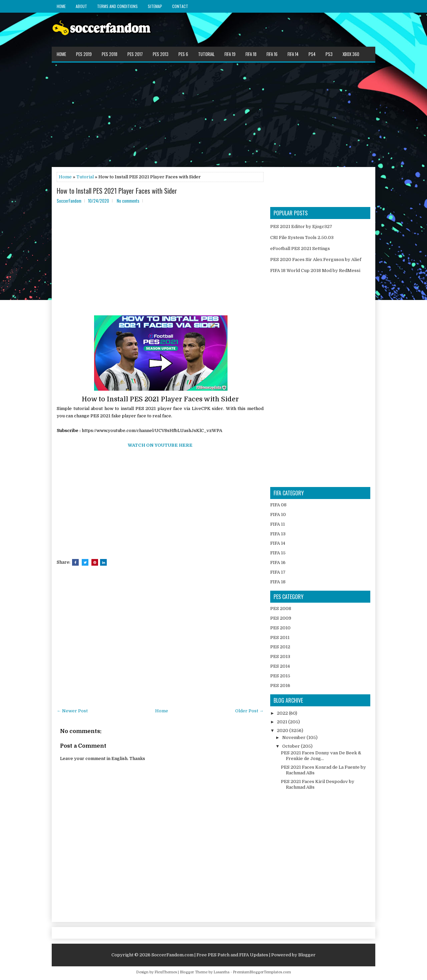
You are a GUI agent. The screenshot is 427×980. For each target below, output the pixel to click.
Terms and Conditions (117, 6)
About (81, 6)
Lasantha (222, 972)
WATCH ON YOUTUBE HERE (160, 445)
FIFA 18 (251, 54)
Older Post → (249, 711)
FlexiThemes (166, 972)
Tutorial (206, 54)
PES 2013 (161, 54)
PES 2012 (280, 647)
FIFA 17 (278, 572)
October (292, 746)
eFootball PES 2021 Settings (300, 248)
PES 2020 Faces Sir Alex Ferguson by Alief (316, 259)
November (294, 737)
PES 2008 (281, 608)
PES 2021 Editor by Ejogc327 (301, 226)
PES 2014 (280, 666)
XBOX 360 (351, 54)
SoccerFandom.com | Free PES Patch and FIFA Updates (210, 955)
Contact (180, 6)
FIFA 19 (230, 54)
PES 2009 (281, 618)
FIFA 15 (278, 553)
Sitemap (155, 6)
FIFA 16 (272, 54)
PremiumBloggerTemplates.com (262, 972)
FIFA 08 (278, 505)
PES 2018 (110, 54)
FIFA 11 (278, 524)
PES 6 (183, 54)
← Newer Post (72, 711)
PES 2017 (135, 54)
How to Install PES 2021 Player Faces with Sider (117, 191)
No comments (128, 201)
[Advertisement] (213, 114)
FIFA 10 (278, 514)
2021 (283, 722)
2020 (283, 730)
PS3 (329, 54)
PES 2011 (280, 637)
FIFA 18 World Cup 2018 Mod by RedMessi (315, 270)
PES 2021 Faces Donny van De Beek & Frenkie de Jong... (321, 756)
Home (61, 6)
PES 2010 (280, 628)
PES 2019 (84, 54)
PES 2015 (280, 676)
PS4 (312, 54)
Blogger (307, 955)
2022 (283, 713)
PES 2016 (280, 685)
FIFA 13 (278, 534)
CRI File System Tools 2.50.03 (302, 237)
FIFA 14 (293, 54)
